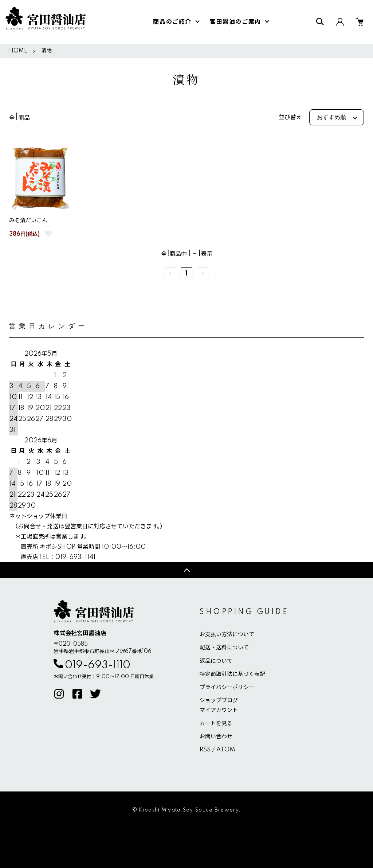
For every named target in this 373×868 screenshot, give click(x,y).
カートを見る (216, 724)
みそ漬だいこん (28, 221)
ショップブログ (219, 701)
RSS (205, 750)
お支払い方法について (227, 635)
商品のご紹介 (172, 22)
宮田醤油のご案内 (235, 22)
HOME (18, 51)
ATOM (226, 750)
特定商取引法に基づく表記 (232, 674)
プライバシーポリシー (227, 687)
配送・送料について (224, 648)
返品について (216, 661)
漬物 (47, 51)
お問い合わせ (216, 737)
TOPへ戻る (186, 570)
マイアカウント (219, 710)
